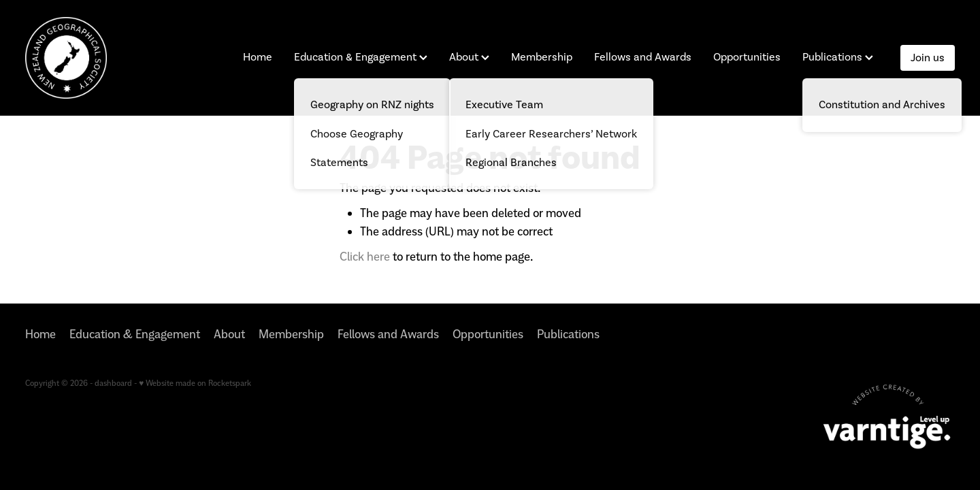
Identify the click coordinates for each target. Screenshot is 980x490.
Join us (928, 58)
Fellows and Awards (643, 57)
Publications (838, 57)
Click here (365, 256)
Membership (542, 57)
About (469, 57)
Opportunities (747, 57)
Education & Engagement (361, 57)
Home (258, 57)
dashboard (113, 383)
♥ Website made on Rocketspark (195, 383)
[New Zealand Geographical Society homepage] (118, 58)
